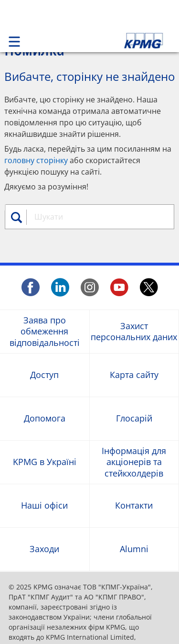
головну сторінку (36, 160)
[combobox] (99, 217)
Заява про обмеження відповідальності (45, 332)
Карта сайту (134, 375)
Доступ (44, 375)
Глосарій (134, 418)
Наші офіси (44, 505)
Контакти (134, 505)
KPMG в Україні (45, 462)
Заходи (44, 549)
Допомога (45, 418)
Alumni (134, 549)
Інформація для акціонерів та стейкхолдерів (134, 462)
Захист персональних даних (134, 331)
